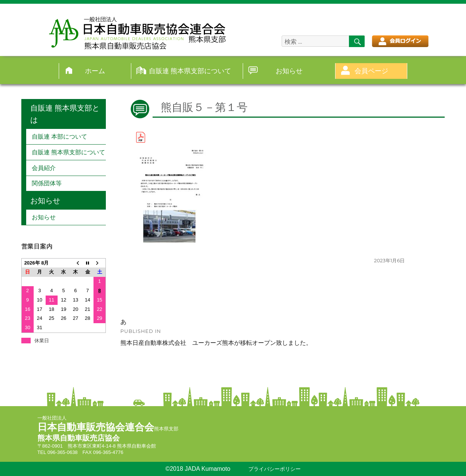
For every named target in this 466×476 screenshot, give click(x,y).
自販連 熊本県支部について (190, 71)
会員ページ (371, 71)
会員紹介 (44, 168)
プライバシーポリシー (275, 469)
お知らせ (289, 71)
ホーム (95, 71)
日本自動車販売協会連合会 (96, 427)
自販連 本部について (59, 137)
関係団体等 (47, 183)
